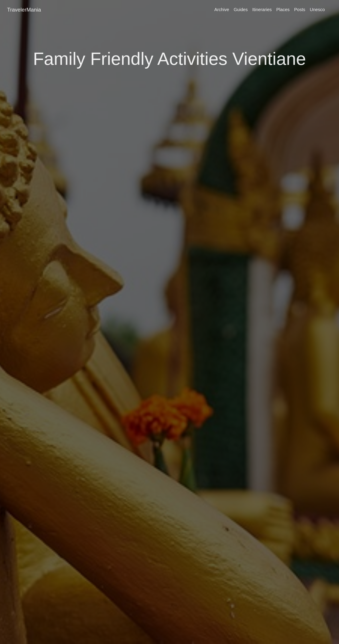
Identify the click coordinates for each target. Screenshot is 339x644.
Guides (241, 10)
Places (283, 10)
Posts (300, 10)
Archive (222, 10)
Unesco (317, 10)
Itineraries (262, 10)
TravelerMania (24, 10)
